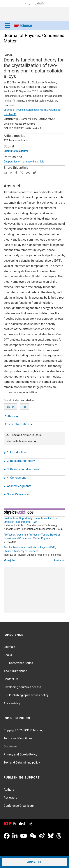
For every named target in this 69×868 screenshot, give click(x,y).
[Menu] (7, 25)
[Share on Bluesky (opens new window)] (34, 172)
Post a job (60, 560)
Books (8, 655)
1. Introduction (15, 452)
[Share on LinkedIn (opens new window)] (11, 172)
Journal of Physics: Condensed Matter (25, 110)
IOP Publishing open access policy (26, 695)
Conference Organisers (19, 806)
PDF (34, 862)
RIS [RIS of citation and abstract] (25, 407)
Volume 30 (54, 110)
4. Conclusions (15, 478)
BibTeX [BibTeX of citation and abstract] (10, 407)
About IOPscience (15, 671)
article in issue (24, 435)
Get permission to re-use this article (24, 162)
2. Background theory (19, 461)
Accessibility (12, 703)
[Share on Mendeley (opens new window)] (28, 172)
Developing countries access (22, 687)
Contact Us (11, 679)
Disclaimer (11, 746)
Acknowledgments (17, 486)
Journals (9, 647)
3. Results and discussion (22, 469)
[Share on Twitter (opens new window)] (22, 172)
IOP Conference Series (18, 663)
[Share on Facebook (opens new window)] (16, 172)
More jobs (9, 560)
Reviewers (10, 798)
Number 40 (10, 114)
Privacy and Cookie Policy (20, 754)
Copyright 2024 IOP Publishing (24, 730)
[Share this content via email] (5, 172)
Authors (9, 790)
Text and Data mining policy (22, 763)
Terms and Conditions (18, 738)
